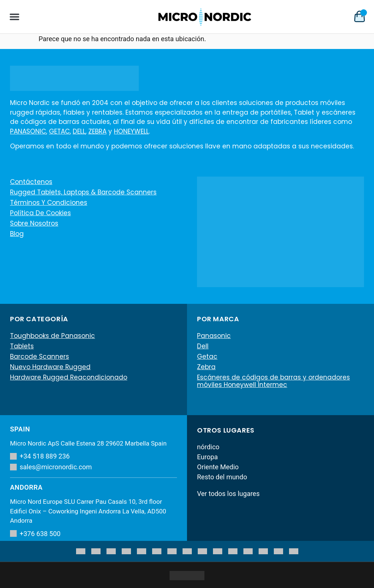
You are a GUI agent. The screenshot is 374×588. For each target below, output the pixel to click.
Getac (207, 357)
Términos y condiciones (49, 203)
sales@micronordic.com (51, 467)
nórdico (208, 447)
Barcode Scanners (40, 357)
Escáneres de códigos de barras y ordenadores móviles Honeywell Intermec (273, 381)
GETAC (59, 131)
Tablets (22, 346)
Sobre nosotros (34, 223)
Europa (207, 457)
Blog (17, 234)
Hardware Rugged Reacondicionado (69, 377)
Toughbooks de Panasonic (53, 336)
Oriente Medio (218, 467)
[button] (14, 17)
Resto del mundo (222, 477)
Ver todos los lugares (228, 494)
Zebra (206, 367)
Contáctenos (31, 182)
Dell (203, 346)
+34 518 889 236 (40, 456)
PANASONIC (28, 131)
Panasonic (214, 336)
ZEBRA (97, 131)
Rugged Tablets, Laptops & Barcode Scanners (83, 192)
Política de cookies (40, 213)
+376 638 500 (35, 534)
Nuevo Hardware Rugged (50, 367)
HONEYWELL (131, 131)
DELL (79, 131)
